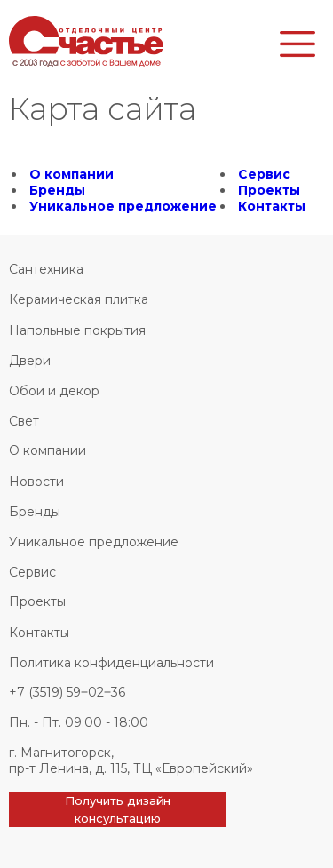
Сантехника (46, 269)
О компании (71, 174)
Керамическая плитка (79, 299)
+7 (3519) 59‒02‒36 (67, 692)
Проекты (269, 190)
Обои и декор (54, 391)
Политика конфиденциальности (111, 663)
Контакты (272, 206)
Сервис (264, 174)
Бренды (57, 190)
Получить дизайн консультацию (118, 809)
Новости (36, 482)
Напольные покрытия (77, 330)
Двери (30, 361)
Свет (24, 421)
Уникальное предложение (123, 206)
